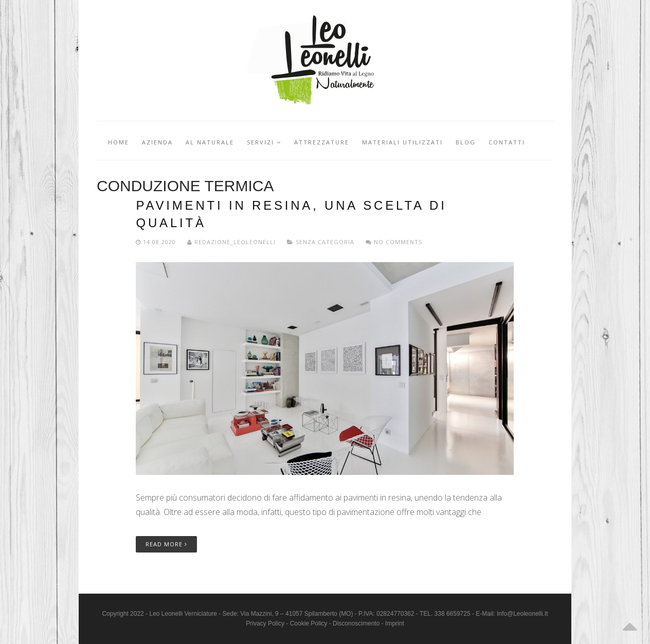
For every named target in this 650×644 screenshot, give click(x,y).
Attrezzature (322, 142)
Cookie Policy (309, 623)
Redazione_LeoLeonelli (232, 242)
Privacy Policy (265, 623)
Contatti (507, 142)
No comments (394, 242)
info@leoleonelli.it (522, 614)
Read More (166, 544)
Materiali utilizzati (402, 142)
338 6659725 (453, 614)
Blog (466, 142)
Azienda (157, 142)
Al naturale (210, 142)
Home (119, 142)
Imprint (395, 623)
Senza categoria (325, 242)
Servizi (264, 142)
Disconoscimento (356, 623)
